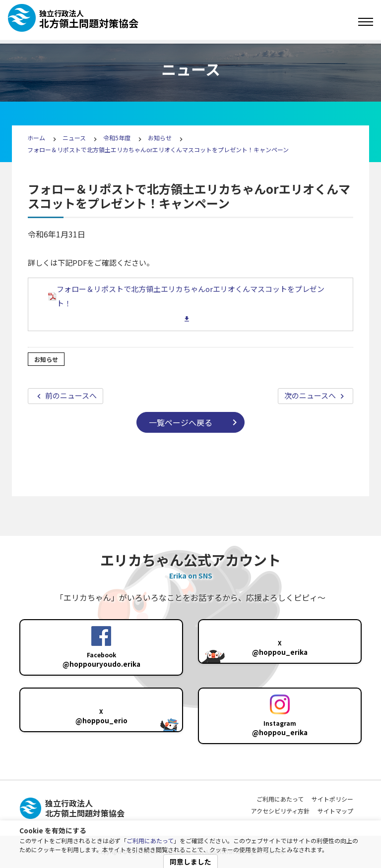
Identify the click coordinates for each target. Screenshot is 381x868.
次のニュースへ (311, 395)
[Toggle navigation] (366, 22)
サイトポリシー (332, 799)
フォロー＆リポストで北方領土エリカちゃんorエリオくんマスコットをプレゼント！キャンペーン (158, 149)
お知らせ (160, 138)
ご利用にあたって (150, 840)
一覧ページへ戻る (181, 422)
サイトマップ (335, 811)
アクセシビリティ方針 (280, 811)
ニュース (75, 138)
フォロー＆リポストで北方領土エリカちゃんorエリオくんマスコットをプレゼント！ (186, 296)
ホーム (36, 138)
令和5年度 (117, 138)
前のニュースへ (70, 395)
